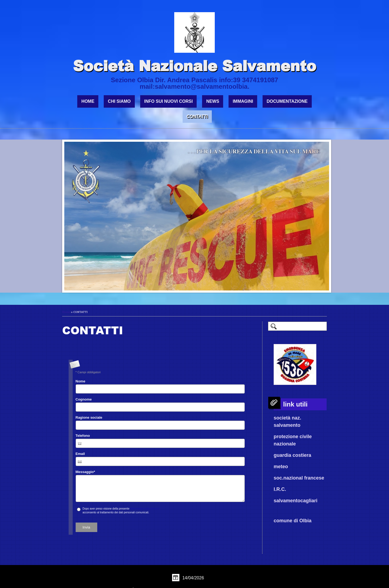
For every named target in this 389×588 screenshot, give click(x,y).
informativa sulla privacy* (145, 509)
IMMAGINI (243, 101)
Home (88, 101)
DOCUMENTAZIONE (287, 101)
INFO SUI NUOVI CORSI (169, 101)
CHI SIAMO (119, 101)
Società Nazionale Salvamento (194, 65)
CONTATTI (197, 116)
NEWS (213, 101)
